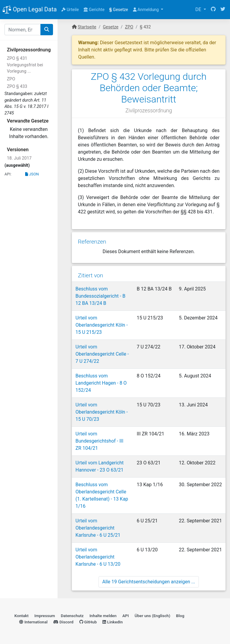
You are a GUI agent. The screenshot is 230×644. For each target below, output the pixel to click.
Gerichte (94, 10)
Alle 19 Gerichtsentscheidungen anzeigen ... (149, 582)
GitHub (88, 622)
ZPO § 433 (17, 87)
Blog (180, 616)
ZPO (11, 79)
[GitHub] (213, 10)
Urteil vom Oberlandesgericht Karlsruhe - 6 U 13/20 (98, 557)
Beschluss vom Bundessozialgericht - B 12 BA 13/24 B (100, 296)
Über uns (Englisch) (153, 616)
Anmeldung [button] (146, 10)
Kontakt (21, 616)
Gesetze (119, 10)
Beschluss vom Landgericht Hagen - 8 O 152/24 (101, 383)
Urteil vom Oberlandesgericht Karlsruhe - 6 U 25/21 (98, 528)
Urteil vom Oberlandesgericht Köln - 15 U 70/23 (102, 412)
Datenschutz (72, 616)
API (125, 616)
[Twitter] (223, 10)
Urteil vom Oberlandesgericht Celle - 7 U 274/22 (102, 354)
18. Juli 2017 (19, 158)
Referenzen (92, 242)
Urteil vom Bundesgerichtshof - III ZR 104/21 (99, 441)
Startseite (87, 27)
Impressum (45, 616)
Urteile (70, 10)
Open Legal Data (29, 10)
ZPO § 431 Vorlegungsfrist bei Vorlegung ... (25, 65)
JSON (32, 174)
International (33, 622)
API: (8, 174)
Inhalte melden (103, 616)
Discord (63, 622)
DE (199, 9)
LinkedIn (112, 622)
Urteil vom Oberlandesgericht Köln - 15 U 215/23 (102, 325)
